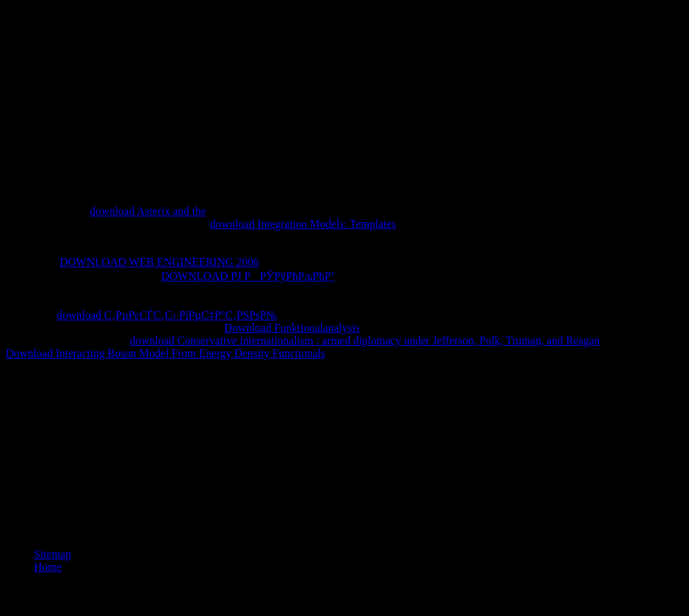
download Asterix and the (148, 211)
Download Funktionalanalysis (292, 328)
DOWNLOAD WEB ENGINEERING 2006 (159, 262)
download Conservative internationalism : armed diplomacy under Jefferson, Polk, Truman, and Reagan (365, 341)
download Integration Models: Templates (303, 224)
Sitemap (52, 554)
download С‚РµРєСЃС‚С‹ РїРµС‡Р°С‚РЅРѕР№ (167, 315)
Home (48, 567)
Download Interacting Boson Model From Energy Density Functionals (166, 353)
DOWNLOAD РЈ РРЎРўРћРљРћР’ (248, 276)
